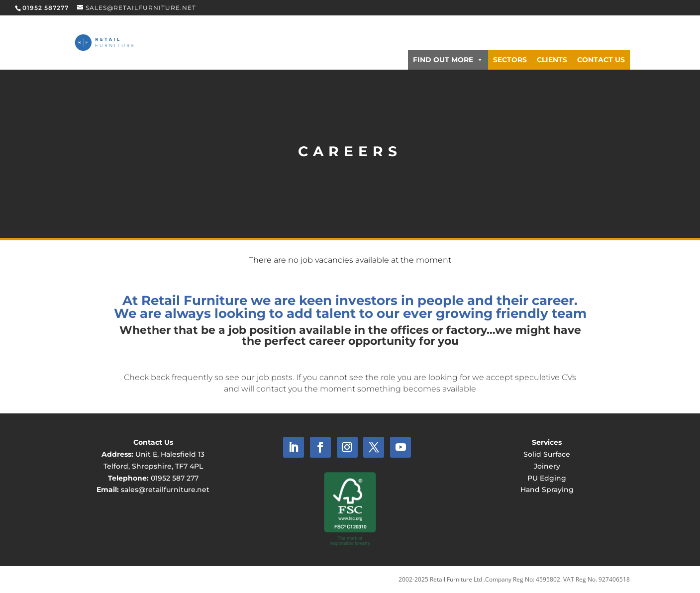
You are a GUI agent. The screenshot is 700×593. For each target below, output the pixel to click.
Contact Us (601, 60)
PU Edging (547, 478)
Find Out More (448, 60)
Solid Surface (547, 454)
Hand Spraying (547, 490)
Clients (552, 60)
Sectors (510, 60)
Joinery (547, 466)
